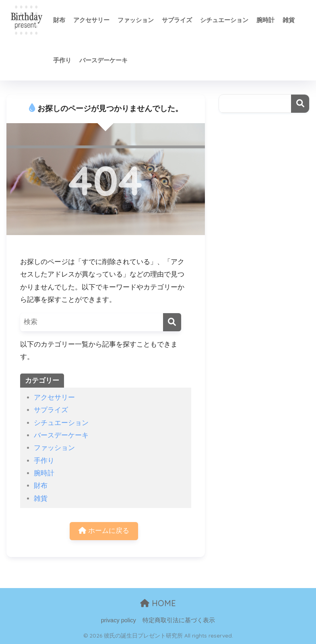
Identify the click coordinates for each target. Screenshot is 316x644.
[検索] (172, 322)
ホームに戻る (104, 531)
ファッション (136, 20)
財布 (59, 20)
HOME (158, 603)
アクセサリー (91, 20)
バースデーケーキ (103, 60)
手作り (62, 60)
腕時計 (265, 20)
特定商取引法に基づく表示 (179, 620)
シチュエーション (224, 20)
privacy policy (119, 620)
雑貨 (289, 20)
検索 (300, 104)
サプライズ (177, 20)
